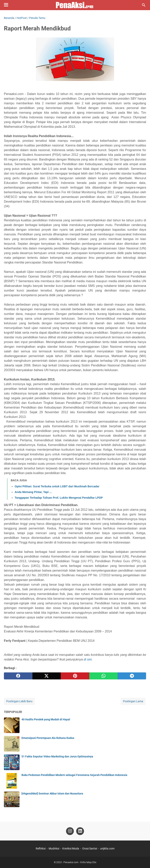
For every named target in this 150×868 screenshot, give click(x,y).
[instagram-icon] (70, 831)
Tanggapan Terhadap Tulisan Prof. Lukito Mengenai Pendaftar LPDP (59, 498)
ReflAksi (41, 848)
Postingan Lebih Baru (19, 701)
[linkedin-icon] (80, 831)
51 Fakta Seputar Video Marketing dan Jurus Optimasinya (57, 756)
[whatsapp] (104, 676)
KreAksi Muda (71, 848)
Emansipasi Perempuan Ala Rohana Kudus (48, 738)
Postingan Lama (133, 701)
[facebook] (18, 676)
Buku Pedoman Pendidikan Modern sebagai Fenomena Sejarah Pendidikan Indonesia (74, 775)
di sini (88, 659)
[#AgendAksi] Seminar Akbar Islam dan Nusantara (52, 794)
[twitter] (47, 676)
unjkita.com (107, 848)
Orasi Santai (90, 848)
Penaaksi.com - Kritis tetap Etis (80, 862)
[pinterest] (75, 676)
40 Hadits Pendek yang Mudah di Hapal (46, 719)
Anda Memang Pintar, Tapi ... (33, 492)
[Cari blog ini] (144, 5)
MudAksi (54, 848)
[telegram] (132, 676)
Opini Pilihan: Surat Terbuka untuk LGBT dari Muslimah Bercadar (57, 486)
